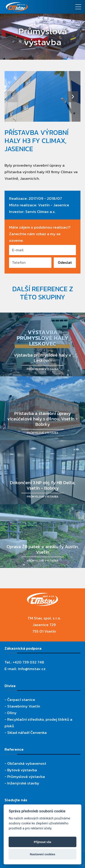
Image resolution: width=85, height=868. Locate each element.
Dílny (12, 713)
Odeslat (65, 262)
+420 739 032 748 (28, 662)
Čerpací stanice (21, 700)
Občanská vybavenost (27, 763)
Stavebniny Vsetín (24, 706)
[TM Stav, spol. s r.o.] (32, 7)
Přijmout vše (42, 842)
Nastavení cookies (43, 854)
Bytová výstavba (22, 770)
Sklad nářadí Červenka (27, 732)
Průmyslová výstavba (26, 777)
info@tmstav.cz (32, 669)
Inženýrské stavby (23, 783)
